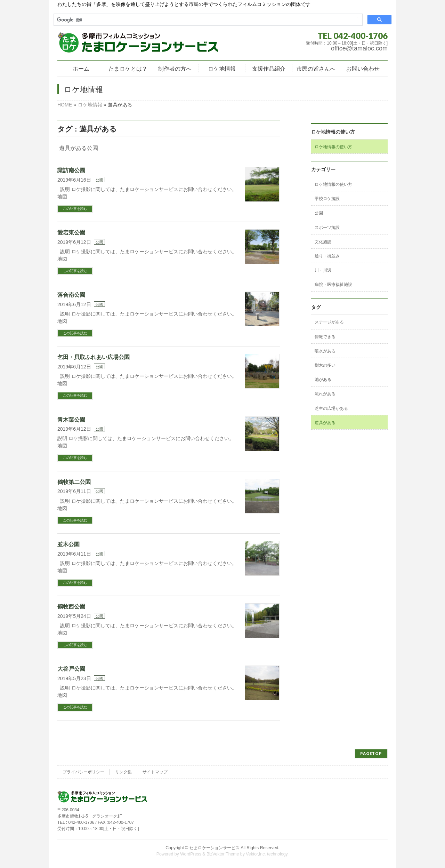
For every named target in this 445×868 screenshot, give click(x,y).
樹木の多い (325, 365)
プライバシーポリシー (83, 772)
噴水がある (325, 351)
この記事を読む (75, 209)
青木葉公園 (71, 420)
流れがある (325, 394)
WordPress (191, 854)
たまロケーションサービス (215, 848)
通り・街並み (327, 256)
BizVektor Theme (223, 854)
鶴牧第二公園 (74, 482)
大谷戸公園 (71, 669)
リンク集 (123, 772)
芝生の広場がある (331, 408)
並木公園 (68, 544)
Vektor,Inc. (256, 854)
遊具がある (325, 423)
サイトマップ (155, 772)
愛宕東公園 (71, 233)
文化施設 (323, 242)
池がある (323, 380)
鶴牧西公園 (71, 607)
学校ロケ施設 (327, 199)
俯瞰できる (325, 337)
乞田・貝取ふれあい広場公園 (94, 357)
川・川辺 (323, 270)
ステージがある (329, 322)
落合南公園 (71, 295)
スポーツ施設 (327, 228)
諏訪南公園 (71, 170)
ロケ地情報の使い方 (333, 147)
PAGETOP (371, 753)
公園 (99, 180)
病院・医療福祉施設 (333, 285)
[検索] (207, 20)
